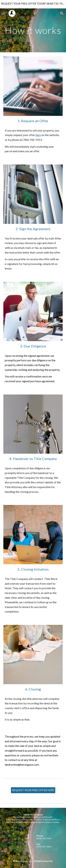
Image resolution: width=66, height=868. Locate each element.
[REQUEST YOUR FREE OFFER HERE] (33, 790)
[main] (33, 30)
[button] (4, 13)
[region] (33, 4)
